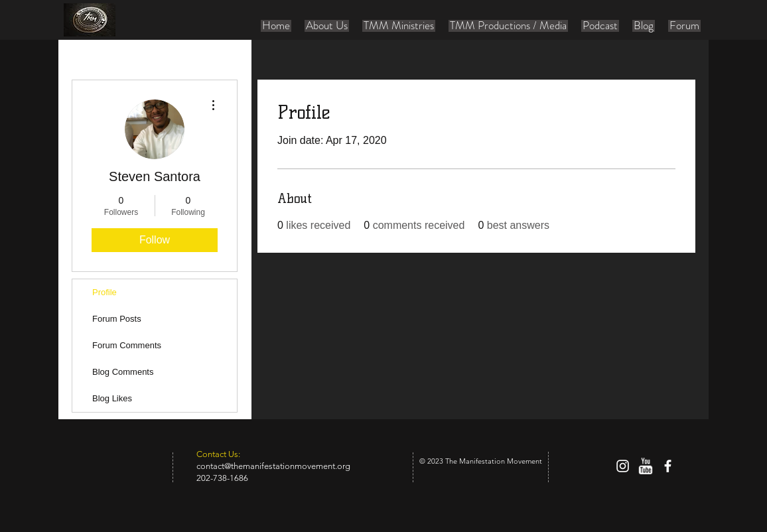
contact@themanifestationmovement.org (273, 466)
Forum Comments (127, 345)
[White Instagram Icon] (623, 466)
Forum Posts (117, 319)
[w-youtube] (645, 466)
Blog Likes (112, 398)
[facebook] (668, 466)
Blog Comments (123, 372)
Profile (105, 292)
